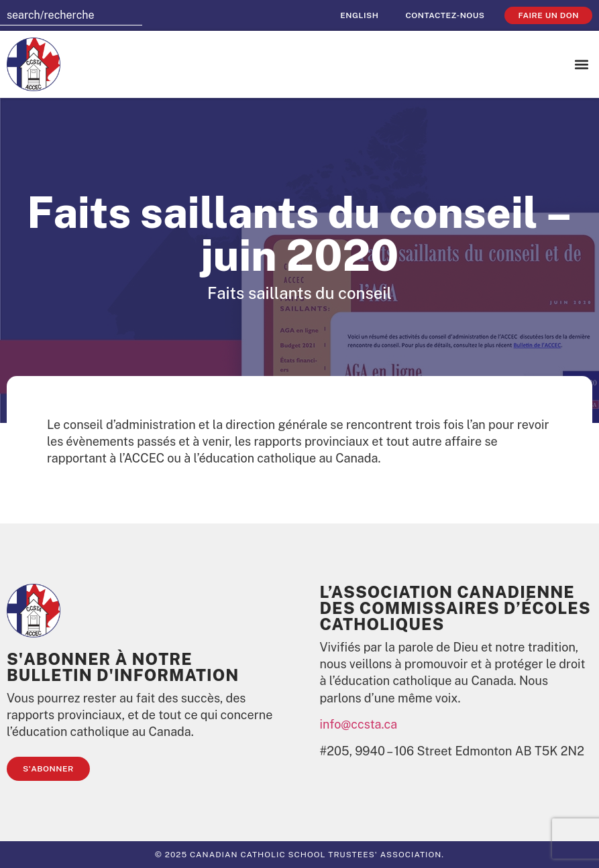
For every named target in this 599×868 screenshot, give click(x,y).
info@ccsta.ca (359, 724)
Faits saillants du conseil (299, 293)
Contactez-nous (445, 15)
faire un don (548, 15)
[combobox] (71, 15)
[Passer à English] (359, 15)
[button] (581, 65)
